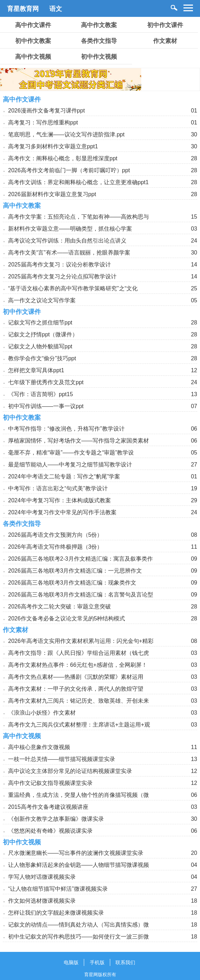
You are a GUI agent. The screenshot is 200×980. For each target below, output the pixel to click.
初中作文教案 (33, 41)
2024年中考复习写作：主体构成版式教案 (60, 500)
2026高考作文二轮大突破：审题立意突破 (60, 607)
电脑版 (71, 962)
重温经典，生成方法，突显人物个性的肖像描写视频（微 (79, 795)
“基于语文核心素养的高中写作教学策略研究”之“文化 (73, 288)
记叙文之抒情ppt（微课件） (43, 334)
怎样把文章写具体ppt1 (36, 370)
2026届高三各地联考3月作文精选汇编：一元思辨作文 (75, 571)
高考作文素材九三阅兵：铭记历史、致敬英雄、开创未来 (79, 701)
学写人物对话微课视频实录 (42, 877)
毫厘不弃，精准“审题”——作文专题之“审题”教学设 (71, 453)
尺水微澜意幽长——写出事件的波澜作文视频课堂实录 (76, 853)
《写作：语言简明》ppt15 (40, 394)
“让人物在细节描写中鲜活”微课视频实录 (58, 889)
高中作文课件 (33, 25)
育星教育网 (23, 9)
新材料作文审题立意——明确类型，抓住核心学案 (70, 229)
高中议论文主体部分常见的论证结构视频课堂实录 (70, 771)
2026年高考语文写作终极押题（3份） (55, 547)
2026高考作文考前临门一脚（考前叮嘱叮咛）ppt (69, 170)
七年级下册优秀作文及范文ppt (46, 382)
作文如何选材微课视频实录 (42, 901)
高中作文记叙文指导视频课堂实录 (50, 783)
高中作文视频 (33, 57)
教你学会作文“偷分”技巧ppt (42, 358)
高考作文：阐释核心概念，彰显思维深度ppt (63, 158)
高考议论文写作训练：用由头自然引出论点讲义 (67, 241)
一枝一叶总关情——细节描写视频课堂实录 (62, 759)
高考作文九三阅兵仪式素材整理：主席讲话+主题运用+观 (79, 725)
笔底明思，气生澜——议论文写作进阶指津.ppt (66, 134)
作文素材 (165, 41)
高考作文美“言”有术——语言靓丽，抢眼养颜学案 (69, 253)
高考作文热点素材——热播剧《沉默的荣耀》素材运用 (76, 677)
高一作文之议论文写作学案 (42, 300)
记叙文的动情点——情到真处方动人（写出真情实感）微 (79, 925)
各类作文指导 (99, 41)
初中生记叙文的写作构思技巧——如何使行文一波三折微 (79, 937)
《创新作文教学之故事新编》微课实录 (56, 819)
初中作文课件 (165, 25)
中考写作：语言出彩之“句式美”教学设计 (58, 488)
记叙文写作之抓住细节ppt (40, 323)
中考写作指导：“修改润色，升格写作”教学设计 (66, 429)
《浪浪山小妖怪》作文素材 (42, 713)
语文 (56, 9)
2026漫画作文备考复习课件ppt (46, 111)
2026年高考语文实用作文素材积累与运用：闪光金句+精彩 (81, 641)
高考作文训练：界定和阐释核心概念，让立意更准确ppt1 (78, 182)
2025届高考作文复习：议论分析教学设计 (60, 265)
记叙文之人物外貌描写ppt (40, 346)
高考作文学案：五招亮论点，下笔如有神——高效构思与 (79, 217)
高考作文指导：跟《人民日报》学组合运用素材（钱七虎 (79, 653)
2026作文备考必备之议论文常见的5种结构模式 (67, 618)
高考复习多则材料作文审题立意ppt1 (53, 146)
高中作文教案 (99, 25)
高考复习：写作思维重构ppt (43, 122)
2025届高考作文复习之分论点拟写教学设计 (62, 276)
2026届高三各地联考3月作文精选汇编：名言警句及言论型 (81, 595)
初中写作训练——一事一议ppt (46, 406)
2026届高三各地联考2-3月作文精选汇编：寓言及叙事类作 (80, 559)
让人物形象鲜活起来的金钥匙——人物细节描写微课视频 (79, 865)
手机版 (97, 962)
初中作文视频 (99, 57)
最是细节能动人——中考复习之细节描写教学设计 (70, 465)
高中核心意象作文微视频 (39, 747)
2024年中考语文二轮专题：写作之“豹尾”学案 (64, 476)
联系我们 (125, 962)
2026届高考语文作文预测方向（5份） (55, 535)
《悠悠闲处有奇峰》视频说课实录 (50, 831)
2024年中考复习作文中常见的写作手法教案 (62, 512)
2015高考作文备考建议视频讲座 (48, 807)
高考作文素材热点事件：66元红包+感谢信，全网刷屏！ (78, 665)
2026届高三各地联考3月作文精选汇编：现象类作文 (72, 583)
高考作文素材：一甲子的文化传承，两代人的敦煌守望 (76, 689)
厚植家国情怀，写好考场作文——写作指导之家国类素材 (79, 441)
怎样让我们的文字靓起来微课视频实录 (56, 913)
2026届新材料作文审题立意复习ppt (52, 194)
